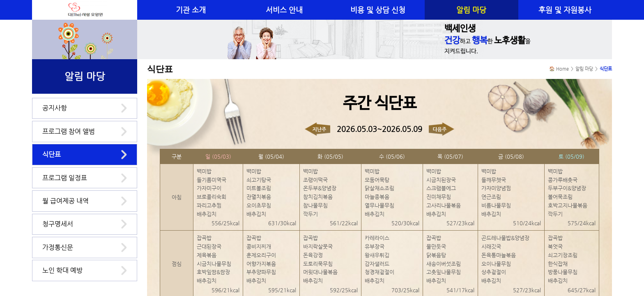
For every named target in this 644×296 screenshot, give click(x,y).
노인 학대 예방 (62, 270)
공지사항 (55, 108)
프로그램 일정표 (65, 178)
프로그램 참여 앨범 (69, 131)
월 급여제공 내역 (66, 201)
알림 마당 (471, 10)
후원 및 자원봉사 (565, 10)
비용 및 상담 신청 (378, 10)
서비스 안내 (284, 10)
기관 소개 (191, 10)
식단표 (52, 154)
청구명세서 (58, 224)
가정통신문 (58, 247)
